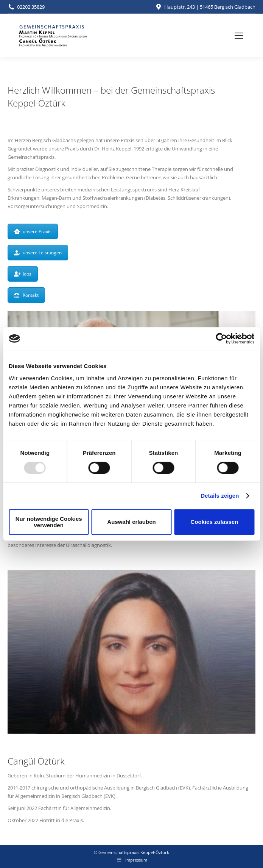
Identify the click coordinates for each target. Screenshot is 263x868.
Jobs (23, 274)
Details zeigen (220, 496)
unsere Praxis (33, 231)
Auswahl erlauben (131, 522)
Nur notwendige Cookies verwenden (49, 522)
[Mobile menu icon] (239, 36)
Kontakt (26, 295)
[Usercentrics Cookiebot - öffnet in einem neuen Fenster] (221, 338)
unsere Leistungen (38, 253)
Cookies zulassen (214, 522)
